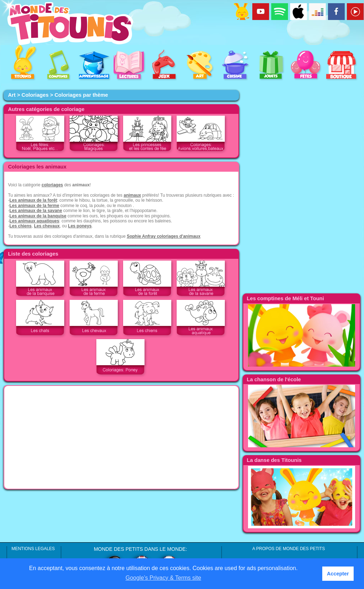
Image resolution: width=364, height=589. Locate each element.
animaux (132, 195)
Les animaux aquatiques (34, 221)
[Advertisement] (121, 437)
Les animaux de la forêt (33, 200)
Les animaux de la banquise (38, 216)
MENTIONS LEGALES (33, 549)
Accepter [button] (338, 574)
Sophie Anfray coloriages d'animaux (163, 236)
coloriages (52, 185)
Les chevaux (47, 226)
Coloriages (35, 95)
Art (12, 95)
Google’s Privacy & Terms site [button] (163, 578)
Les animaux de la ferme (34, 206)
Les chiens (20, 226)
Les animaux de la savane (36, 211)
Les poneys (80, 226)
